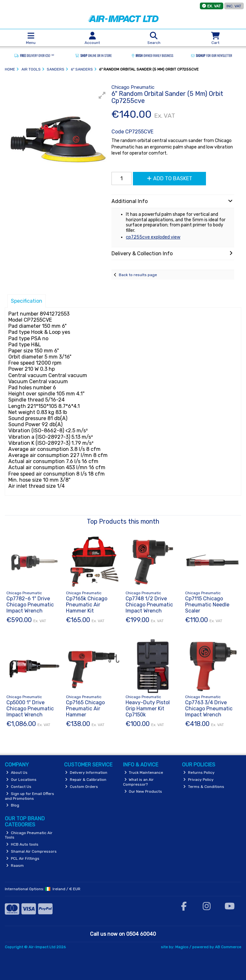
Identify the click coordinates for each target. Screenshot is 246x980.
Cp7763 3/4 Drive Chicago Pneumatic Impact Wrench (209, 709)
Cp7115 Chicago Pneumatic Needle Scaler (207, 605)
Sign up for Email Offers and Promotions (29, 796)
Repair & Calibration (86, 780)
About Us (17, 773)
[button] (102, 95)
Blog (13, 805)
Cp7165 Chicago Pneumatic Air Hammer (85, 709)
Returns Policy (199, 773)
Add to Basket (170, 178)
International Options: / (43, 889)
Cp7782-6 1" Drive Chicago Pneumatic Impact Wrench (30, 605)
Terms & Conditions (204, 787)
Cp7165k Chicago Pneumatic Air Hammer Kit (87, 605)
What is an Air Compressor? (139, 782)
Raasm (15, 866)
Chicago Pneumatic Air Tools (29, 835)
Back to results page (138, 275)
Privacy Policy (198, 780)
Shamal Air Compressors (31, 851)
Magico (182, 947)
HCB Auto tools (22, 844)
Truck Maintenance (144, 773)
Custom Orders (82, 787)
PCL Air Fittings (23, 858)
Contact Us (19, 787)
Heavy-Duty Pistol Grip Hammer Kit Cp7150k (148, 709)
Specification (27, 301)
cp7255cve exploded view (153, 237)
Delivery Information (86, 773)
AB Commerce (228, 947)
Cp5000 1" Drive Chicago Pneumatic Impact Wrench (30, 709)
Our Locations (21, 780)
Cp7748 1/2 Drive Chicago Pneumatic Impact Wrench (149, 605)
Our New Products (143, 791)
